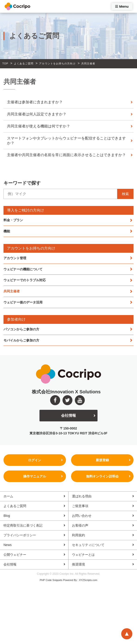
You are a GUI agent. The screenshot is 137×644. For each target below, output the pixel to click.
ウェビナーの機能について (23, 269)
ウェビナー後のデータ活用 (23, 302)
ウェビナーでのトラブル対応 (25, 280)
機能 (7, 231)
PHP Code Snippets (51, 580)
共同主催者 (12, 291)
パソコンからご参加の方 (21, 329)
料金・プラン (13, 220)
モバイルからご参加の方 (21, 340)
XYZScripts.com (88, 580)
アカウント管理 (15, 258)
